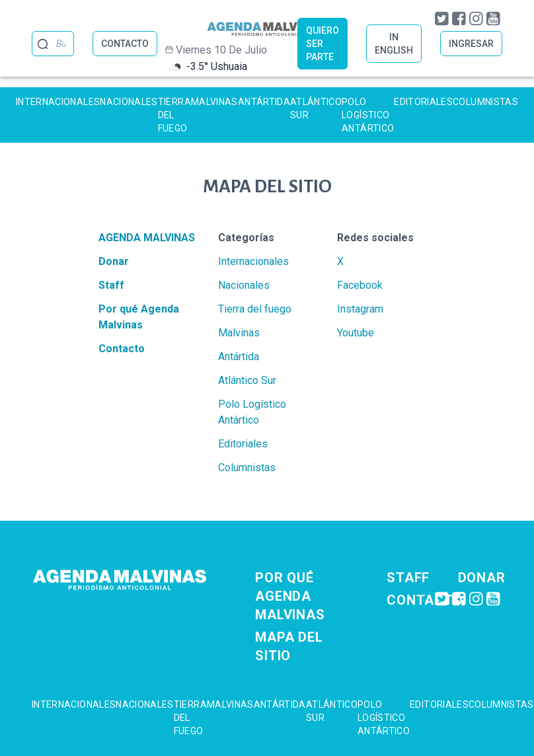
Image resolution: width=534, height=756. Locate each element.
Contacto (122, 349)
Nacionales (129, 102)
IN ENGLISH (394, 44)
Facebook (360, 285)
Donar (114, 261)
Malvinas (214, 102)
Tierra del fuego (174, 115)
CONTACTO (125, 44)
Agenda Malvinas (147, 238)
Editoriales (423, 102)
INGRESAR (471, 44)
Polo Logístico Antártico (368, 115)
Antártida (264, 102)
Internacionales (58, 102)
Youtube (356, 333)
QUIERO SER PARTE (323, 44)
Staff (111, 285)
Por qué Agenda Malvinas (290, 596)
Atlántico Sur (316, 108)
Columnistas (485, 102)
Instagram (360, 309)
